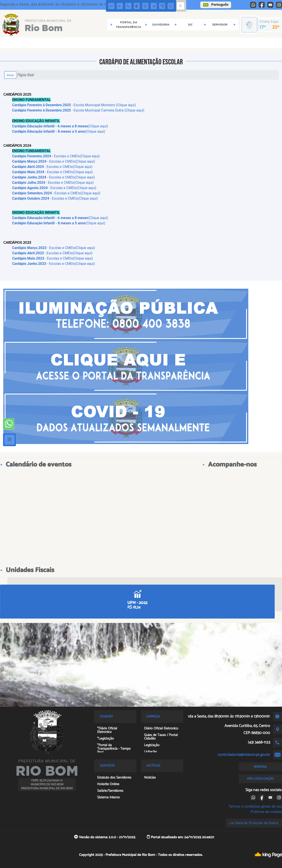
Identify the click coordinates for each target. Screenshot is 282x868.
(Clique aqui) (60, 126)
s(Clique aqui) (82, 253)
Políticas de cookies (266, 812)
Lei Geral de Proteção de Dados (254, 823)
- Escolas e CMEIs (43, 258)
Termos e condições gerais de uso (255, 806)
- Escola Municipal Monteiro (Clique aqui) (74, 105)
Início (10, 75)
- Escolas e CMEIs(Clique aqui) (56, 156)
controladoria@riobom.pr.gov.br (244, 755)
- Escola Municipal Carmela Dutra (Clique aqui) (78, 110)
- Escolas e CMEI (41, 253)
